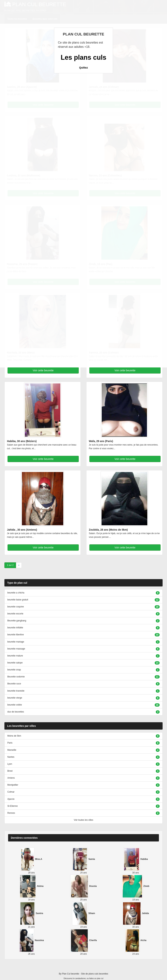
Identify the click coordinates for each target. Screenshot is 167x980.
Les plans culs (83, 57)
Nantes (11, 757)
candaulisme (80, 978)
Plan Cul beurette (71, 974)
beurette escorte (15, 614)
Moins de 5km (14, 736)
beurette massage (16, 649)
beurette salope (15, 663)
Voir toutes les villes (83, 820)
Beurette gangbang (17, 621)
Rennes (11, 813)
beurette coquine (16, 607)
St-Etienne (13, 806)
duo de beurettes (16, 712)
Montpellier (13, 785)
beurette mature (15, 656)
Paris (10, 743)
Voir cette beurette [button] (43, 370)
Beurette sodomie (16, 677)
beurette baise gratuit (18, 600)
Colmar (11, 792)
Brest (10, 771)
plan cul (100, 978)
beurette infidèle (15, 628)
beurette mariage (16, 642)
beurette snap (14, 670)
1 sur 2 (10, 565)
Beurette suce (14, 684)
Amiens (11, 778)
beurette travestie (16, 691)
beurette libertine (16, 635)
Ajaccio (11, 799)
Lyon (10, 764)
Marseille (12, 750)
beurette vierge (15, 698)
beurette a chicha (16, 593)
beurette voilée (15, 705)
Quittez (83, 68)
